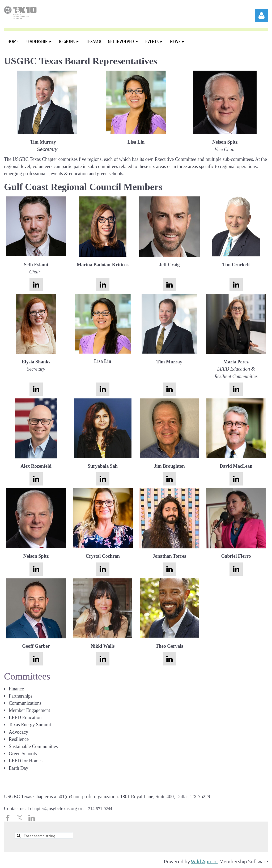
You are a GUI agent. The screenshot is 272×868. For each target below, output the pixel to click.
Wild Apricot (205, 861)
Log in (261, 16)
